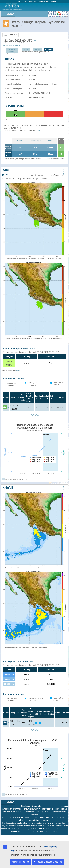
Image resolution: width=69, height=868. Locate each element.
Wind (20, 141)
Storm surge (35, 141)
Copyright (37, 806)
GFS (26, 49)
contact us (33, 1)
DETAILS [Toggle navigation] (11, 35)
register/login (44, 1)
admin (53, 1)
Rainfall (50, 141)
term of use (23, 1)
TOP (64, 172)
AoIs (32, 349)
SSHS (18, 370)
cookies (65, 806)
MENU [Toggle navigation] (8, 14)
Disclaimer (26, 806)
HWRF (37, 49)
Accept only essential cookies (48, 862)
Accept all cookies (20, 862)
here (38, 131)
